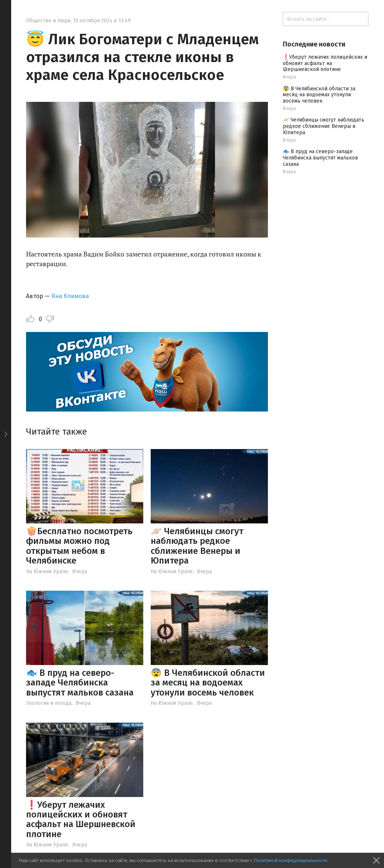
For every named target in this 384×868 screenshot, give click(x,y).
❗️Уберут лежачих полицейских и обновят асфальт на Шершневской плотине (81, 819)
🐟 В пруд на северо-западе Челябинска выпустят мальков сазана (80, 683)
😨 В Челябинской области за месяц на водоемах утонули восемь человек (208, 683)
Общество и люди (48, 21)
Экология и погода (49, 703)
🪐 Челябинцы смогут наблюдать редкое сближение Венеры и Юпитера (197, 546)
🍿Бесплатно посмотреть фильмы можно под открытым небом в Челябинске (79, 546)
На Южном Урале (47, 572)
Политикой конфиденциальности (290, 860)
